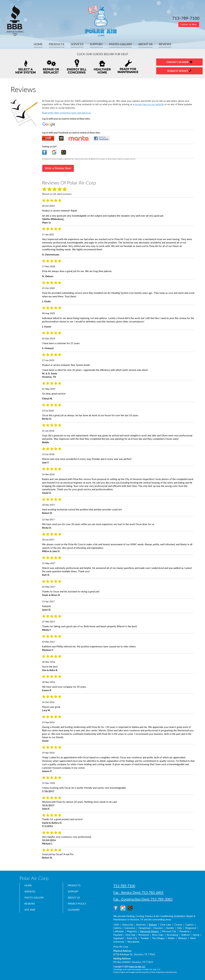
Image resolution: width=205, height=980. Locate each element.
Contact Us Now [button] (189, 24)
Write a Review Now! (58, 168)
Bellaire (153, 925)
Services (77, 44)
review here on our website (149, 104)
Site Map (31, 913)
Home (38, 44)
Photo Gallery (121, 44)
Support (96, 44)
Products (57, 44)
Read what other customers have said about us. (67, 113)
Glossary (75, 913)
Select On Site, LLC (137, 967)
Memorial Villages (149, 931)
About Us (145, 44)
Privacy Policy (79, 906)
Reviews (165, 44)
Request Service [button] (179, 71)
